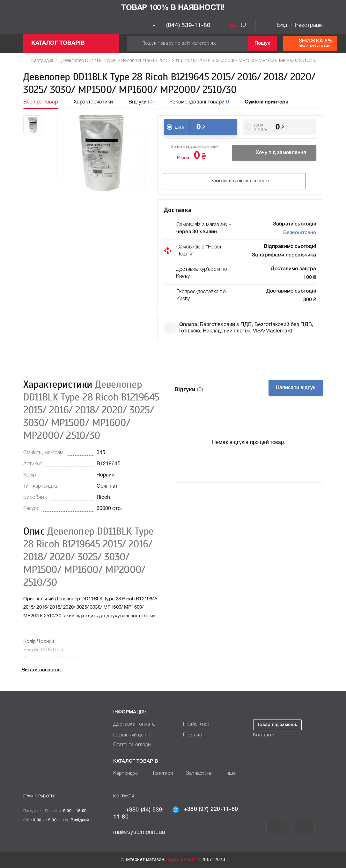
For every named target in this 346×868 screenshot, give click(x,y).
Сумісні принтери (267, 102)
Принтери (158, 774)
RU (242, 26)
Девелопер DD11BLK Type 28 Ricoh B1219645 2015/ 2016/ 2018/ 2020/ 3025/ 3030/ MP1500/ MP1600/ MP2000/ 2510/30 (189, 61)
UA (234, 26)
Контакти (263, 735)
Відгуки (141, 102)
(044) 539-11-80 (182, 26)
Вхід (282, 25)
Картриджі (42, 61)
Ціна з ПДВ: (260, 128)
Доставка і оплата (132, 724)
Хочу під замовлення (274, 154)
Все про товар (41, 102)
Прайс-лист (195, 724)
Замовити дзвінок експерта (207, 182)
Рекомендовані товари (199, 102)
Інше (224, 774)
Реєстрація (309, 25)
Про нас (192, 735)
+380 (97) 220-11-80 (205, 809)
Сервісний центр (131, 735)
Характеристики (93, 102)
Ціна (180, 128)
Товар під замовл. (277, 725)
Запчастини (194, 774)
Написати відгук (291, 388)
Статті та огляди (130, 745)
